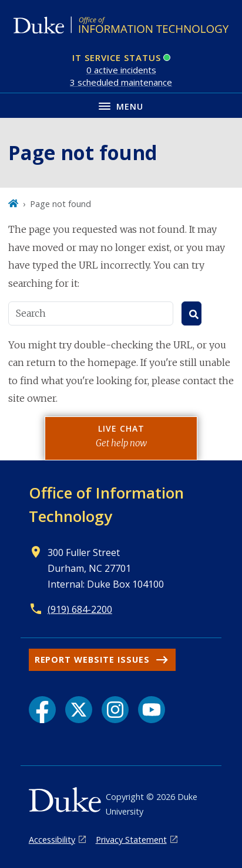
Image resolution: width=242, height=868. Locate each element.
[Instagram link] (115, 710)
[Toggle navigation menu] (121, 105)
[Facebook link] (42, 710)
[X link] (79, 710)
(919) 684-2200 (80, 609)
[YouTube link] (152, 710)
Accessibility (52, 840)
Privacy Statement (131, 840)
